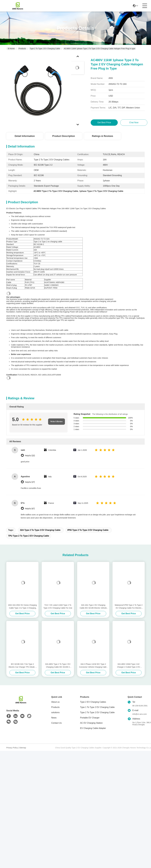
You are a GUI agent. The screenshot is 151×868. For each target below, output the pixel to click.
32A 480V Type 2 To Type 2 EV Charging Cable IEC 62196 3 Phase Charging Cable (58, 666)
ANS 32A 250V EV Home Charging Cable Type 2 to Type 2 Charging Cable (22, 607)
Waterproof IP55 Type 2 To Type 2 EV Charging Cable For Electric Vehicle (129, 607)
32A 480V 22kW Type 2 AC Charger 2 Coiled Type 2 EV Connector (129, 666)
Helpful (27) (30, 482)
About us (55, 702)
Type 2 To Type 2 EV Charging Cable (45, 49)
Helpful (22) (30, 456)
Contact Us (56, 723)
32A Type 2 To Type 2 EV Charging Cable (40, 530)
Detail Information (25, 136)
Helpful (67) (30, 509)
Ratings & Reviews (102, 136)
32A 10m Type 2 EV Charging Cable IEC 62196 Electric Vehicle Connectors (93, 607)
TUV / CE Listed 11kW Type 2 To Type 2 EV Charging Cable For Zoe (58, 606)
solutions (55, 712)
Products (22, 49)
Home (11, 49)
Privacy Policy (12, 748)
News (54, 718)
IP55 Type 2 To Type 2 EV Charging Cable (88, 530)
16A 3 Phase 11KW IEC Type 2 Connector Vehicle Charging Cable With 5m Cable (93, 666)
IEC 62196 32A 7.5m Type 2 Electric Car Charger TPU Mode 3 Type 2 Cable (22, 666)
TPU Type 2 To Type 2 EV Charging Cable (29, 536)
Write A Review (57, 422)
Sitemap (23, 748)
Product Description (64, 136)
